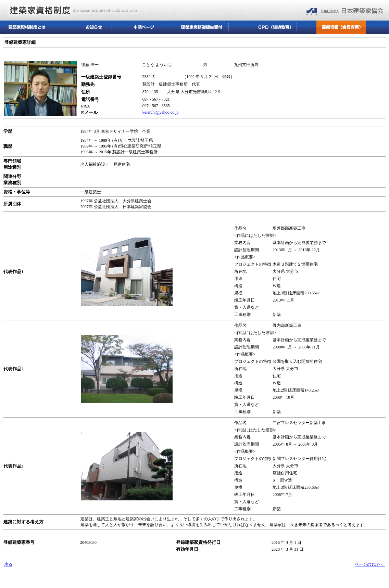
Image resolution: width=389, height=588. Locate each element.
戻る (8, 564)
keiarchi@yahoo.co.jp (161, 112)
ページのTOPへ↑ (370, 564)
